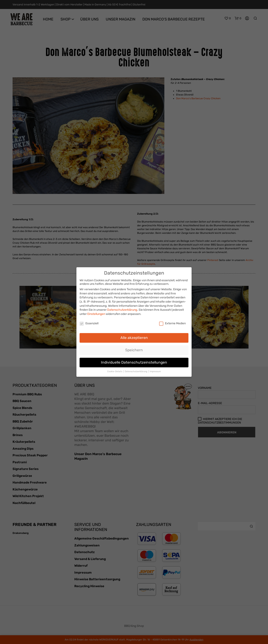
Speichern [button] (134, 349)
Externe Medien (172, 322)
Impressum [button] (155, 370)
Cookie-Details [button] (115, 370)
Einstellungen (96, 312)
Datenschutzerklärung (122, 308)
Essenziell (89, 322)
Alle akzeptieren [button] (134, 336)
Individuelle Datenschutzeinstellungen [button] (134, 361)
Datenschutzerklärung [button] (136, 370)
